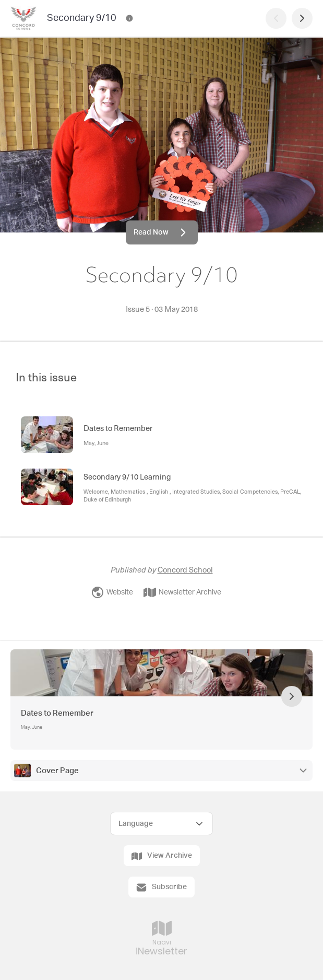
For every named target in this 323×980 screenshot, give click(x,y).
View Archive (162, 856)
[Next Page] (302, 18)
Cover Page (57, 771)
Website (112, 592)
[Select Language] (161, 824)
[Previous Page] (276, 18)
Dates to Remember (57, 713)
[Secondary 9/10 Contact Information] (129, 18)
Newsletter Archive (182, 592)
